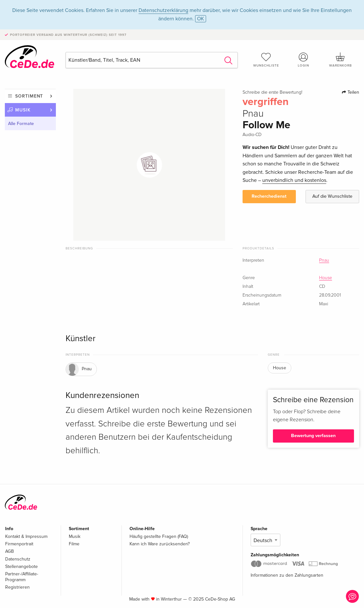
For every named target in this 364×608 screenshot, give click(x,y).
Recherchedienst (269, 196)
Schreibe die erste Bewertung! (272, 92)
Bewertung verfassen (313, 436)
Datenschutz (18, 559)
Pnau (324, 260)
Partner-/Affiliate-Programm (22, 577)
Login (303, 60)
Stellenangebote (21, 566)
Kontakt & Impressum (26, 536)
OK (201, 19)
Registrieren (17, 587)
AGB (10, 551)
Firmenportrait (19, 544)
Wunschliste (266, 60)
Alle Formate (21, 124)
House (326, 278)
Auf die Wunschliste (332, 196)
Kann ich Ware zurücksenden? (160, 544)
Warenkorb (341, 60)
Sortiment (29, 96)
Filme (74, 544)
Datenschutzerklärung (163, 10)
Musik (23, 110)
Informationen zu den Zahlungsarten (287, 575)
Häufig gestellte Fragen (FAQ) (159, 536)
